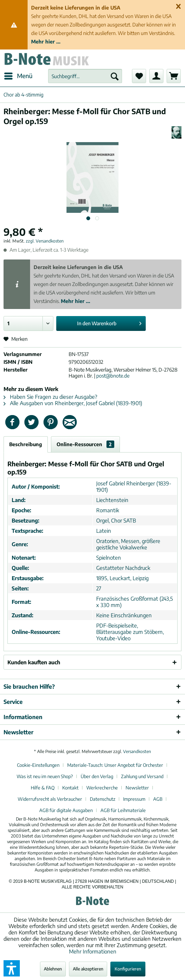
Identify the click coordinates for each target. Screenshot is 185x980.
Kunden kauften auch (34, 662)
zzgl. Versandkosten (45, 241)
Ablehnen (53, 969)
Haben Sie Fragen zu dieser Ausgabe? (50, 397)
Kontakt (70, 788)
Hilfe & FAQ (43, 788)
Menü (18, 75)
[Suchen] (115, 76)
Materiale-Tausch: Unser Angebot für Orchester (115, 765)
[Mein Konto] (156, 76)
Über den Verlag (97, 776)
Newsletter (137, 788)
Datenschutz (103, 799)
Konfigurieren (128, 969)
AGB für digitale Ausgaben (66, 810)
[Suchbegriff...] (85, 76)
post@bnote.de (113, 376)
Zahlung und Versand (142, 776)
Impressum (134, 799)
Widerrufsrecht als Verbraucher (50, 799)
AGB (158, 799)
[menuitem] (18, 76)
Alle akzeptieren (88, 969)
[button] (12, 968)
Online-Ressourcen (85, 444)
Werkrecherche (102, 788)
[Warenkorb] (174, 76)
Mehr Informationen (93, 951)
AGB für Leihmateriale (123, 810)
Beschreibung (26, 444)
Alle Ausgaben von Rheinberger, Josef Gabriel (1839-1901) (73, 403)
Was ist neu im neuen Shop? (45, 776)
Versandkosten (137, 751)
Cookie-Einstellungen (38, 765)
